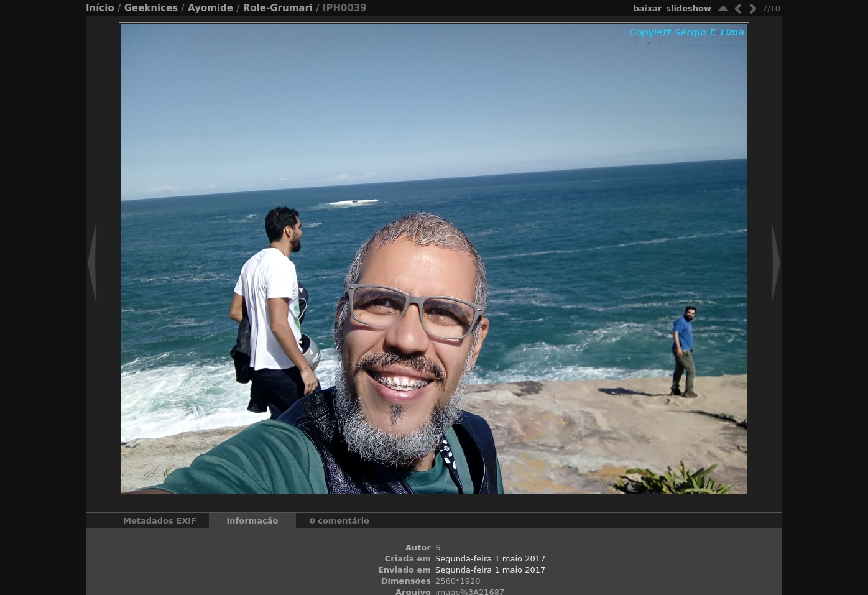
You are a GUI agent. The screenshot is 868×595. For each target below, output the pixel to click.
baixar (647, 8)
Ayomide (210, 8)
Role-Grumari (278, 8)
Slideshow (689, 8)
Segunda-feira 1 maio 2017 (490, 559)
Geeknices (151, 8)
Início (100, 8)
